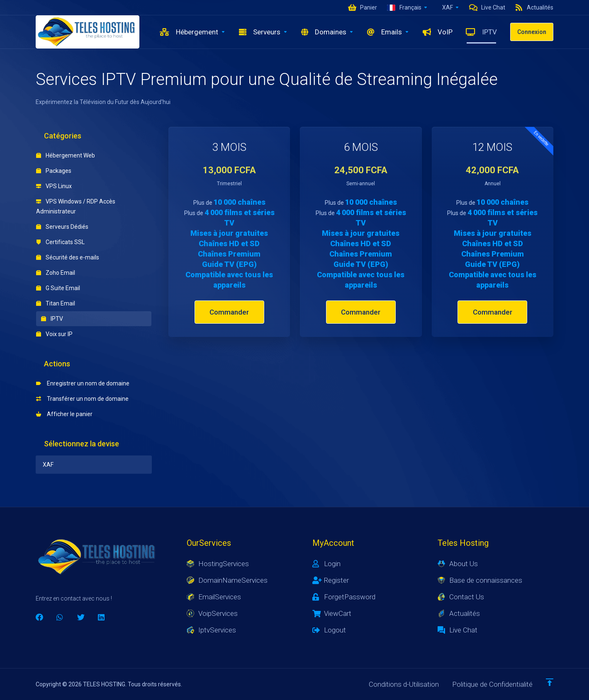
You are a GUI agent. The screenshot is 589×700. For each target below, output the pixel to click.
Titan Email (56, 303)
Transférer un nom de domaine (82, 399)
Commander (229, 312)
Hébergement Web (66, 155)
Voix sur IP (54, 334)
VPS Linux (54, 186)
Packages (54, 171)
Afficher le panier (64, 414)
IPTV (52, 319)
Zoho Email (56, 273)
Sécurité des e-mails (68, 257)
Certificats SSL (60, 242)
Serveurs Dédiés (62, 227)
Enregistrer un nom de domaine (83, 383)
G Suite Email (58, 288)
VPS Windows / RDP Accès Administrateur (76, 206)
